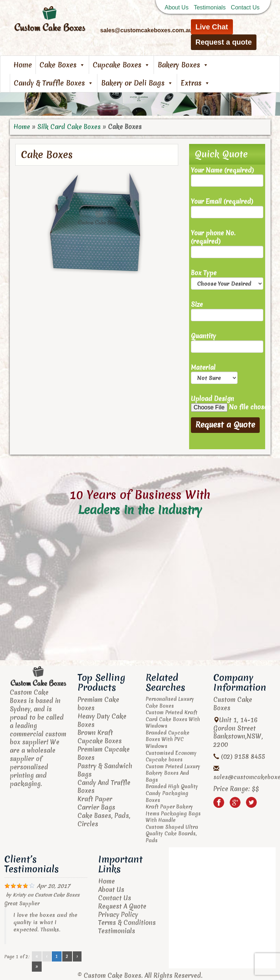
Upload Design (227, 403)
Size (227, 311)
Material (214, 374)
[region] (140, 104)
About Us (177, 7)
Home (23, 65)
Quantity (227, 342)
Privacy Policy (118, 915)
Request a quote (224, 42)
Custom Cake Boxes (57, 895)
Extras (195, 83)
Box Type (227, 279)
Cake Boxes (62, 65)
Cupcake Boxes (121, 65)
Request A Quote (122, 906)
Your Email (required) (227, 208)
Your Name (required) (227, 177)
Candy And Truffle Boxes (104, 787)
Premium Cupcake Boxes (104, 753)
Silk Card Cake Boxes (69, 127)
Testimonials (210, 7)
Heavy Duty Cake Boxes (102, 720)
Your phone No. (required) (227, 244)
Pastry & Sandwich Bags (105, 770)
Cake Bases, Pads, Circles (104, 820)
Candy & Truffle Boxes (54, 83)
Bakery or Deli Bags (137, 83)
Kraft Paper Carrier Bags (96, 803)
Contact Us (245, 7)
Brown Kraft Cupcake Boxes (100, 737)
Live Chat (212, 27)
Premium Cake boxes (98, 704)
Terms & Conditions (127, 923)
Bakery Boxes (183, 65)
